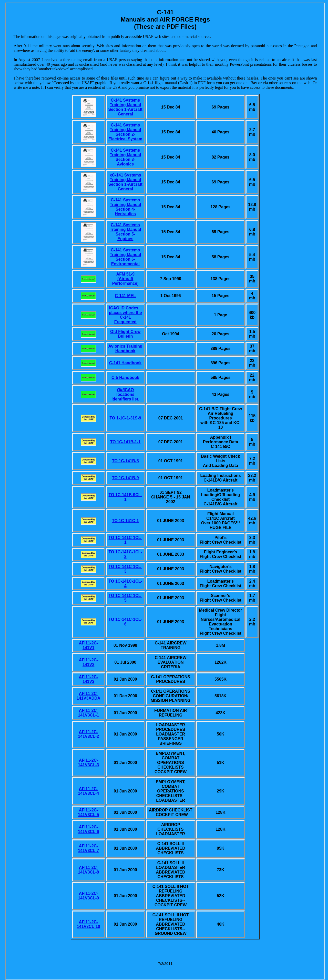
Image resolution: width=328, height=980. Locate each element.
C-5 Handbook (125, 378)
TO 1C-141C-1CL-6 (125, 622)
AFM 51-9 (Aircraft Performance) (125, 279)
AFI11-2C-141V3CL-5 (88, 812)
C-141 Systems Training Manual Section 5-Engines (125, 232)
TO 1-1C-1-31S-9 (125, 418)
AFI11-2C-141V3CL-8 (88, 870)
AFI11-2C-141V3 (89, 679)
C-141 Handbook (125, 363)
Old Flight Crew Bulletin (125, 334)
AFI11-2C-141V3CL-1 (88, 713)
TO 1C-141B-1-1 (125, 442)
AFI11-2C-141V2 (89, 662)
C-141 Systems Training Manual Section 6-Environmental (125, 257)
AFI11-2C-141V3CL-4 (88, 791)
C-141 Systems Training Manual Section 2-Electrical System (125, 132)
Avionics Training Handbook (125, 349)
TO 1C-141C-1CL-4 (125, 584)
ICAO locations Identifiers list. (125, 394)
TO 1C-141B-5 (125, 461)
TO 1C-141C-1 (125, 521)
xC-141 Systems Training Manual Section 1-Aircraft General (125, 182)
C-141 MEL (125, 296)
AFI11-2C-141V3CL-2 (88, 734)
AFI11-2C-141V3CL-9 (88, 896)
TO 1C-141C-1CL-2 (125, 554)
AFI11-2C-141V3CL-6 (88, 829)
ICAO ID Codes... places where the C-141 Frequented (125, 315)
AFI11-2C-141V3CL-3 (88, 763)
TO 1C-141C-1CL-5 (125, 598)
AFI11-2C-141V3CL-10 (89, 924)
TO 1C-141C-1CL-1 (125, 540)
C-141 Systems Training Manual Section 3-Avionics (125, 157)
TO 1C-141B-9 (125, 478)
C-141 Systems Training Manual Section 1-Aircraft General (125, 107)
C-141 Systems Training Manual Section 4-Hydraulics (125, 207)
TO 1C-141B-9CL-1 (125, 497)
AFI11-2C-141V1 (89, 645)
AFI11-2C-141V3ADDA (88, 696)
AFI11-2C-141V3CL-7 (88, 848)
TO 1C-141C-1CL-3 (125, 569)
